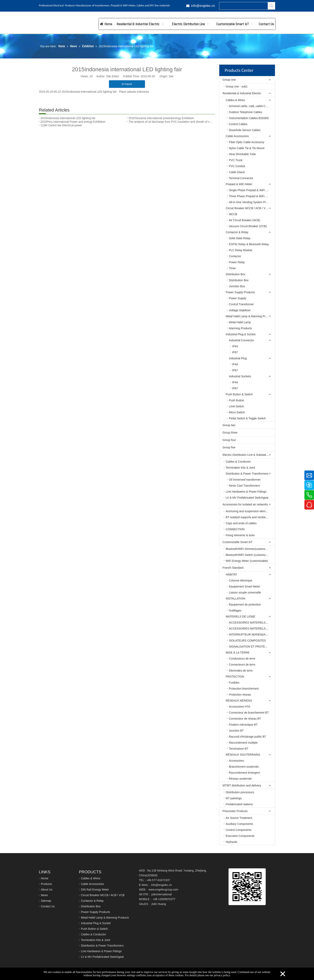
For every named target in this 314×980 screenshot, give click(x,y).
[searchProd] (244, 6)
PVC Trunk (236, 160)
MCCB (233, 214)
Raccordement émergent (244, 773)
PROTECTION (235, 677)
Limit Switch (236, 406)
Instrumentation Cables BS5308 (249, 118)
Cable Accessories (237, 136)
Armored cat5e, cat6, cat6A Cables (251, 106)
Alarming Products (240, 328)
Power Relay (237, 262)
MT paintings (234, 798)
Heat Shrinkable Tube (242, 154)
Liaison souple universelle (245, 592)
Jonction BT (236, 731)
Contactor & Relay (237, 232)
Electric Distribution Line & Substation (246, 455)
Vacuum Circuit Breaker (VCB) (248, 226)
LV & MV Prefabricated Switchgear (247, 498)
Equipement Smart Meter (245, 586)
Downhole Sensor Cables (245, 130)
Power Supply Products (240, 292)
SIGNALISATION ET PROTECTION (251, 647)
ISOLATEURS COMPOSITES (247, 641)
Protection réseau (240, 695)
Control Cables (238, 124)
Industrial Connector (241, 340)
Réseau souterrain (240, 779)
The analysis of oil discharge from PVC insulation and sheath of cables (171, 122)
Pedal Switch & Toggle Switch (247, 418)
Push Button (237, 400)
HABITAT (231, 574)
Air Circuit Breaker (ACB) (245, 220)
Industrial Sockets (240, 376)
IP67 (235, 352)
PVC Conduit (237, 166)
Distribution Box (235, 274)
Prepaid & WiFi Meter (239, 184)
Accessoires (236, 761)
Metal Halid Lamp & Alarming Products (250, 316)
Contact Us (48, 906)
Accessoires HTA (240, 707)
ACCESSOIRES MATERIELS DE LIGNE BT (252, 623)
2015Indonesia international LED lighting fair (68, 118)
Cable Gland (237, 172)
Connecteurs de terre (242, 665)
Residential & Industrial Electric (242, 93)
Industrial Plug (238, 358)
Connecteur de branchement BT (249, 713)
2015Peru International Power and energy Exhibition (73, 122)
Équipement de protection (245, 604)
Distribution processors (240, 792)
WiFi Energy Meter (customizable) (247, 561)
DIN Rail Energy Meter (95, 890)
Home (45, 878)
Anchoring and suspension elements (248, 511)
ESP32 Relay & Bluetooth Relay (249, 244)
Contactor (235, 256)
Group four (229, 440)
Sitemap (46, 901)
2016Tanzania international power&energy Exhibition (161, 118)
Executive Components (240, 836)
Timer (232, 268)
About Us (47, 890)
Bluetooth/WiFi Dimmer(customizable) (249, 549)
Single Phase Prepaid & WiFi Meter (251, 190)
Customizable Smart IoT (238, 542)
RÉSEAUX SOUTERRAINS (243, 755)
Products (46, 884)
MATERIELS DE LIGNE (241, 617)
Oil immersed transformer (245, 480)
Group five (229, 447)
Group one (229, 80)
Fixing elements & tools (240, 535)
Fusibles (234, 683)
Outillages (235, 610)
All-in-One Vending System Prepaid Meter (252, 202)
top (306, 963)
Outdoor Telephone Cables (246, 112)
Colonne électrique (241, 580)
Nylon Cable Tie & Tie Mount (247, 148)
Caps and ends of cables (241, 523)
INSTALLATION (235, 598)
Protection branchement (244, 689)
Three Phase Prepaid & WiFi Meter (251, 196)
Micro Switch (237, 412)
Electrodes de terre (241, 671)
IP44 (235, 346)
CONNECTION (235, 529)
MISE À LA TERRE (238, 653)
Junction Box (237, 286)
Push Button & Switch (239, 394)
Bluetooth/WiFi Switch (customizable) (249, 555)
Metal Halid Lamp (240, 322)
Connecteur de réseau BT (245, 719)
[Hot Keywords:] (271, 6)
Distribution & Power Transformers (247, 474)
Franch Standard (233, 568)
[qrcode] (247, 887)
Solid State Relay (240, 238)
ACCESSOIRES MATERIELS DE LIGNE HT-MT (252, 629)
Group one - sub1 (237, 86)
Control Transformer (241, 304)
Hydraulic (231, 842)
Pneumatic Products (235, 811)
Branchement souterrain (244, 767)
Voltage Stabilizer (240, 310)
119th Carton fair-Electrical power (61, 125)
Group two (229, 425)
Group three (230, 433)
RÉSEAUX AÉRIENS (239, 701)
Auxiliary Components (239, 824)
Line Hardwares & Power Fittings (246, 492)
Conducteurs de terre (242, 659)
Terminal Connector (241, 178)
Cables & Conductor (238, 462)
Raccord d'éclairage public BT (248, 737)
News (44, 895)
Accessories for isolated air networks (245, 504)
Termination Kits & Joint (240, 468)
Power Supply (238, 298)
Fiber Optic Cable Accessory (247, 142)
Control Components (239, 830)
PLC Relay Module (241, 250)
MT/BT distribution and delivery (242, 785)
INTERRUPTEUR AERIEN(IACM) (250, 635)
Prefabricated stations (239, 804)
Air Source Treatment (239, 818)
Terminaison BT (239, 749)
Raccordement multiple (243, 743)
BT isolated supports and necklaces (248, 517)
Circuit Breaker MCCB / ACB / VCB (248, 208)
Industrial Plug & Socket (241, 334)
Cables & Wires (235, 100)
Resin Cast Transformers (244, 486)
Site (171, 76)
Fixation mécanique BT (243, 725)
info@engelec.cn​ (203, 6)
